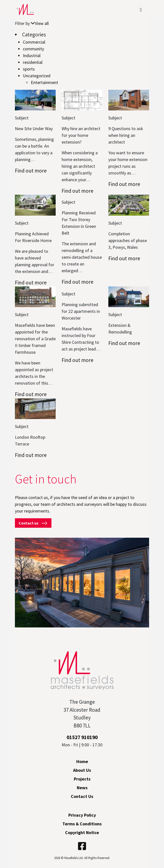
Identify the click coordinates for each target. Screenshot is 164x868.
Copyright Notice (82, 832)
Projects (82, 779)
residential (33, 62)
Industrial (32, 55)
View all (42, 23)
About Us (82, 770)
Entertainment (44, 82)
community (33, 49)
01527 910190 (82, 737)
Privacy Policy (82, 815)
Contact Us (82, 796)
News (82, 788)
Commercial (34, 42)
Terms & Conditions (82, 824)
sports (29, 69)
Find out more (31, 171)
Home (82, 761)
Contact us (33, 523)
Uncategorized (37, 76)
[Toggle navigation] (141, 10)
